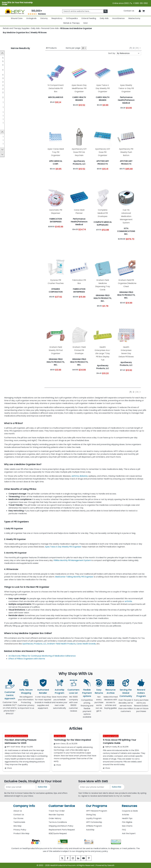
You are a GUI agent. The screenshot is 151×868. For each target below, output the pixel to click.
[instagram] (72, 858)
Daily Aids (104, 18)
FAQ (124, 830)
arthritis (128, 601)
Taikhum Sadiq (110, 747)
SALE (86, 23)
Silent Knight (12, 144)
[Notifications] (140, 11)
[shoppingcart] (143, 11)
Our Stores (18, 818)
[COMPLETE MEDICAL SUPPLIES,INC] (5, 106)
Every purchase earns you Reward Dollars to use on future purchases (141, 707)
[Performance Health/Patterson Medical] (5, 96)
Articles (126, 815)
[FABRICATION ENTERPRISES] (5, 89)
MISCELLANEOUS (14, 61)
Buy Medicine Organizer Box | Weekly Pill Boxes (25, 33)
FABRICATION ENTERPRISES (19, 89)
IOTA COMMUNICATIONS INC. (20, 116)
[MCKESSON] (5, 78)
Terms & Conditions (58, 822)
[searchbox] (85, 11)
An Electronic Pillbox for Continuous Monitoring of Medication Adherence (42, 656)
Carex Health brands (86, 644)
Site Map (17, 826)
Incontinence (118, 18)
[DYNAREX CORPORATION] (5, 112)
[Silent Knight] (5, 144)
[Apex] (5, 137)
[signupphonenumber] (94, 787)
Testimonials (19, 822)
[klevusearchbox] (106, 11)
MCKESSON (12, 78)
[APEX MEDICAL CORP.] (5, 102)
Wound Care (17, 18)
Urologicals (31, 18)
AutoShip (90, 830)
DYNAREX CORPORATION (18, 112)
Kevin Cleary (60, 744)
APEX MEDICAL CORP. (16, 102)
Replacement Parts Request (62, 830)
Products (51, 48)
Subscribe (42, 787)
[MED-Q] (5, 123)
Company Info (24, 806)
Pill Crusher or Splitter (111, 736)
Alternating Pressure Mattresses (16, 736)
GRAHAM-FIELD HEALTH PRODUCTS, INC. (17, 70)
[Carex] (5, 141)
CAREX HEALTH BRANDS (17, 85)
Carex (9, 141)
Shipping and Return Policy (61, 826)
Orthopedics (72, 18)
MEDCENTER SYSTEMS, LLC (19, 92)
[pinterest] (92, 858)
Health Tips (127, 818)
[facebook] (66, 858)
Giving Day (91, 815)
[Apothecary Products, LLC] (5, 65)
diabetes (84, 476)
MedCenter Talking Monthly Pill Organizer (74, 577)
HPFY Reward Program (97, 811)
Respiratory (57, 18)
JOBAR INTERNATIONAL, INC (19, 119)
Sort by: (112, 53)
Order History (55, 818)
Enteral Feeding (89, 18)
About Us (18, 811)
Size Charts (127, 826)
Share (8, 768)
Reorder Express (56, 815)
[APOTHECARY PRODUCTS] (5, 82)
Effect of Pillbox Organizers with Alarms (27, 659)
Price (6, 155)
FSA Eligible (127, 822)
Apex (9, 137)
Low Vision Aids (60, 736)
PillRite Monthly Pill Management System (72, 560)
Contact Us (129, 11)
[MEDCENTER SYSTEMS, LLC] (5, 92)
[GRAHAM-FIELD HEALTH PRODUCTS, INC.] (5, 68)
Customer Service (62, 806)
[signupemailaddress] (20, 787)
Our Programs (96, 806)
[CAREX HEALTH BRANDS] (5, 85)
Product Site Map (21, 833)
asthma (75, 476)
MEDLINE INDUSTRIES (16, 58)
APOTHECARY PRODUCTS (18, 82)
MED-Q (10, 123)
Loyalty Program (94, 818)
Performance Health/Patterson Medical (18, 97)
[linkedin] (79, 858)
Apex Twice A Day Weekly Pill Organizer (63, 547)
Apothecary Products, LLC (19, 65)
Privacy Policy (20, 830)
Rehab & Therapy (71, 23)
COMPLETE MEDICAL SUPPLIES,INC (16, 107)
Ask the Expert (129, 833)
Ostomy (44, 18)
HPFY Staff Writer (13, 747)
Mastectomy (134, 18)
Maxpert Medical (15, 75)
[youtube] (85, 858)
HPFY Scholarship (94, 822)
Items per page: (73, 48)
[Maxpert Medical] (5, 75)
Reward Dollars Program (141, 693)
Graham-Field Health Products (61, 644)
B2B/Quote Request (58, 833)
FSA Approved (11, 150)
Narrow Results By (20, 48)
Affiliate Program (94, 826)
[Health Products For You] (15, 11)
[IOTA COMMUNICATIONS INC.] (5, 116)
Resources (129, 806)
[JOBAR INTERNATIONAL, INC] (5, 119)
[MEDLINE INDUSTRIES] (5, 58)
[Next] (140, 48)
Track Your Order (57, 811)
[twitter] (59, 858)
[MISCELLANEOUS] (5, 61)
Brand (7, 132)
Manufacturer (10, 53)
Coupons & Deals (130, 811)
